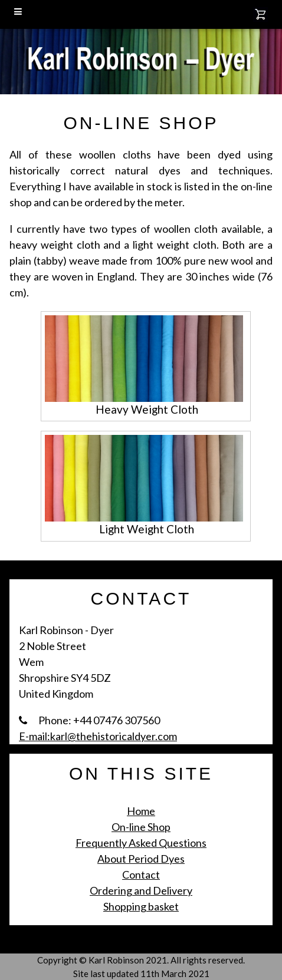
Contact (141, 875)
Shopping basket (141, 906)
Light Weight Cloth (147, 529)
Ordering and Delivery (141, 890)
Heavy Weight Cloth (147, 409)
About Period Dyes (141, 859)
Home (141, 811)
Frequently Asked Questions (141, 843)
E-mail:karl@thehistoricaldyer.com (98, 736)
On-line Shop (141, 827)
